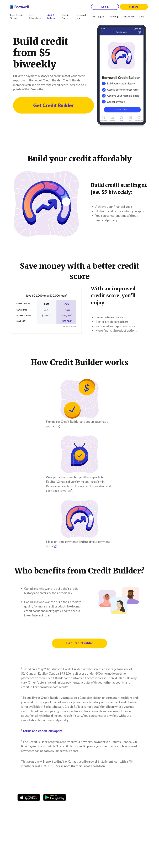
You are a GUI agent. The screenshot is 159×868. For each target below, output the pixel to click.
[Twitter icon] (46, 807)
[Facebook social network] (21, 807)
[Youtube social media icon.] (54, 807)
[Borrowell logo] (19, 7)
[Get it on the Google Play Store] (55, 796)
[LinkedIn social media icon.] (62, 807)
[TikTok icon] (38, 807)
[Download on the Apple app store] (29, 796)
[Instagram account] (29, 807)
